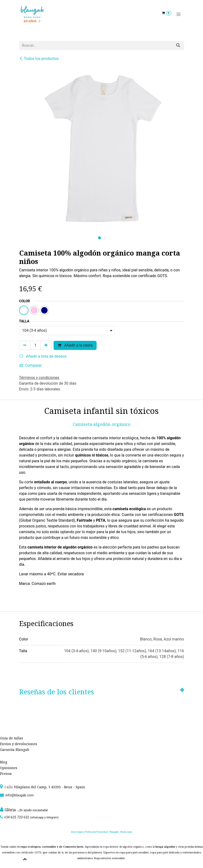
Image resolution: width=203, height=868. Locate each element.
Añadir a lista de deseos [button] (43, 356)
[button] (27, 236)
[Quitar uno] (25, 345)
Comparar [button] (31, 365)
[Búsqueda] (178, 46)
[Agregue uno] (46, 345)
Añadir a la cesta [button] (75, 345)
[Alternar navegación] (178, 14)
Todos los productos (39, 59)
